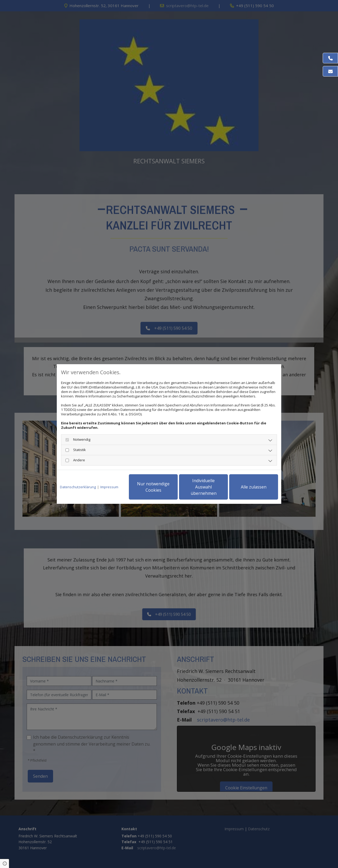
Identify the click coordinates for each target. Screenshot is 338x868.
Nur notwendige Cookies (153, 487)
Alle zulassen (254, 487)
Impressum (109, 487)
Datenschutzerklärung (78, 487)
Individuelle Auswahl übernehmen (204, 487)
